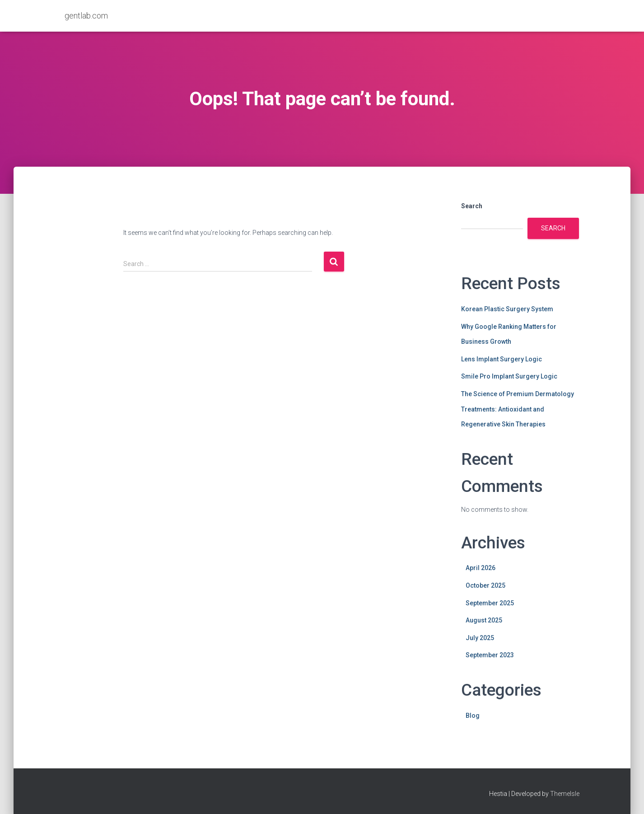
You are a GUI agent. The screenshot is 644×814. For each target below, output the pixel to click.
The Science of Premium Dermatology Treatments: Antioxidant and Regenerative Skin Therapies (518, 409)
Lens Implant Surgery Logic (502, 359)
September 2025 (490, 603)
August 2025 (484, 620)
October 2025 (485, 585)
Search (472, 206)
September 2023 (490, 655)
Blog (473, 716)
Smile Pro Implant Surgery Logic (509, 376)
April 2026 (481, 568)
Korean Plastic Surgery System (507, 309)
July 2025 (480, 638)
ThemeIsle (565, 794)
